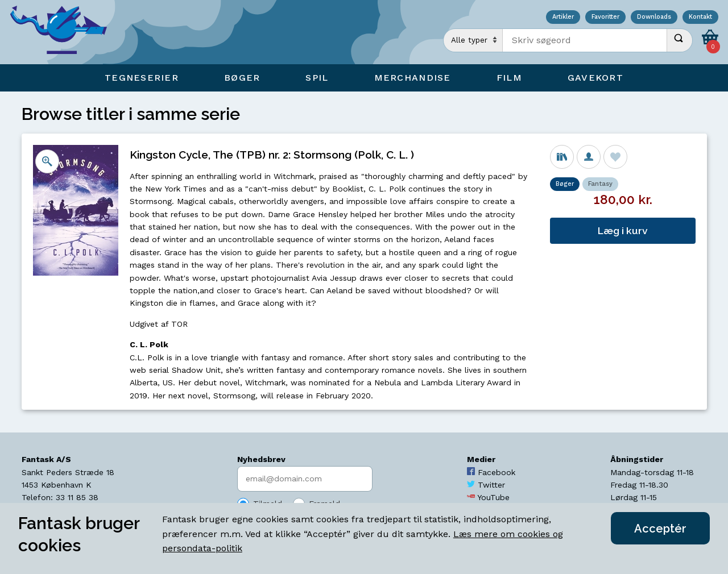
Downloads (654, 17)
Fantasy (600, 184)
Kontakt (700, 17)
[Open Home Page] (64, 32)
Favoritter (605, 17)
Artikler (563, 17)
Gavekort (595, 78)
